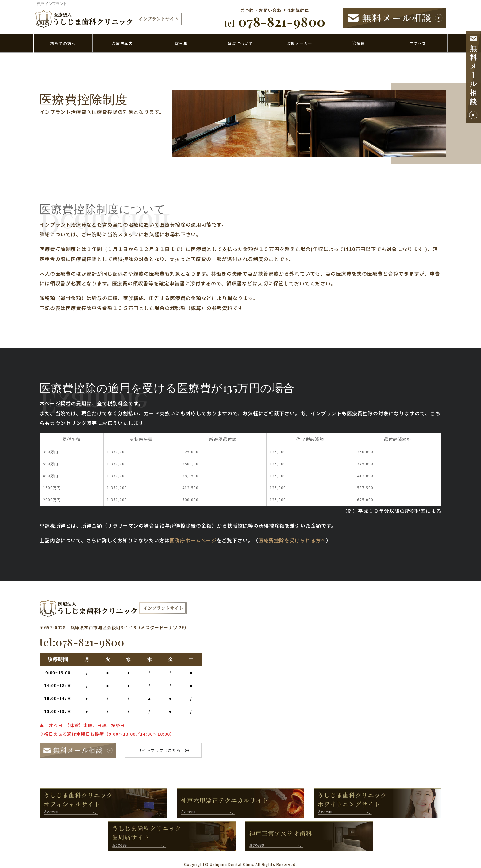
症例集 (181, 43)
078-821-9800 (275, 21)
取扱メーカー (299, 43)
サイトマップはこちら (164, 750)
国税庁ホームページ (193, 540)
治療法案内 (122, 43)
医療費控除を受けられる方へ (292, 540)
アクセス (418, 43)
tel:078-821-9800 (82, 642)
